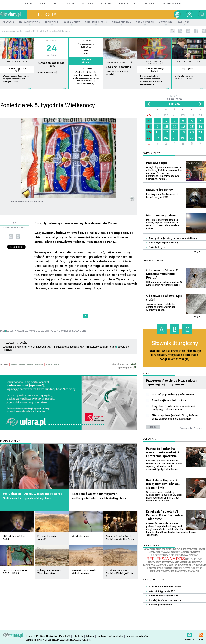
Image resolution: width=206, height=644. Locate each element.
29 (183, 115)
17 (166, 132)
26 (157, 115)
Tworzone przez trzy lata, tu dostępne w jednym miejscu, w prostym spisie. (161, 307)
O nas (29, 636)
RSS (201, 634)
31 (200, 115)
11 (175, 127)
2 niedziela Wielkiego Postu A (154, 70)
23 (157, 138)
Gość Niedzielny (128, 4)
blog (42, 4)
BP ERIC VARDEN (162, 549)
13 (192, 127)
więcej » (17, 90)
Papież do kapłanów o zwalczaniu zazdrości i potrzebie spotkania (163, 452)
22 (149, 138)
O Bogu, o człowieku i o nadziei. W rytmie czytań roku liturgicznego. (164, 284)
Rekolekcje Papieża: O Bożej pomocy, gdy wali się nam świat (163, 484)
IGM (36, 636)
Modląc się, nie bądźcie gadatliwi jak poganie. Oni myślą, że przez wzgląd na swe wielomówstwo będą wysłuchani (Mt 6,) (86, 78)
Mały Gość (150, 4)
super (57, 364)
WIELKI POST (177, 565)
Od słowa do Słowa (153, 261)
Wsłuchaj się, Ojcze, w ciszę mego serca (33, 494)
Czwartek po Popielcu (14, 347)
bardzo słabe (18, 364)
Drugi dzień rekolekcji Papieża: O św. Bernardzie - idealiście (165, 515)
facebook (196, 31)
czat (55, 4)
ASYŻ (148, 549)
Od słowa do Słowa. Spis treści (164, 298)
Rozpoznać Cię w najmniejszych (95, 494)
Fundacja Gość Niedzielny (110, 636)
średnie (39, 364)
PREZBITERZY (160, 555)
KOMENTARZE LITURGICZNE (44, 331)
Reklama (90, 636)
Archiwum (198, 428)
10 (166, 127)
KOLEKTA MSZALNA (17, 331)
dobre (49, 364)
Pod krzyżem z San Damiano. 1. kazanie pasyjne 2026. (162, 196)
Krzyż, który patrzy (160, 190)
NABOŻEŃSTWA (190, 552)
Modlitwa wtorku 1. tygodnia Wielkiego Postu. (27, 498)
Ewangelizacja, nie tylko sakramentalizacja (173, 238)
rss (180, 31)
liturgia (45, 14)
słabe (30, 364)
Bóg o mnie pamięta (118, 67)
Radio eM (106, 4)
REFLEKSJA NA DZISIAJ (184, 555)
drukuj (18, 237)
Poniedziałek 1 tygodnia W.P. (69, 347)
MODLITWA (160, 552)
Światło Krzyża (157, 247)
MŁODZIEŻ (174, 552)
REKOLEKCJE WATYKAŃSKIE (166, 562)
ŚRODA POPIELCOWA (177, 568)
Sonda (146, 374)
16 (157, 132)
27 (166, 115)
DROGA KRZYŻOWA (185, 549)
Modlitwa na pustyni (161, 215)
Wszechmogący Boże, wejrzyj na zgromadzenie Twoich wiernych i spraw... (16, 79)
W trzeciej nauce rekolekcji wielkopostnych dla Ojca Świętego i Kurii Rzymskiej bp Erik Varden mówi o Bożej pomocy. (164, 496)
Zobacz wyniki (186, 428)
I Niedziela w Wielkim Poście (101, 347)
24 (166, 138)
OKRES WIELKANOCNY (74, 331)
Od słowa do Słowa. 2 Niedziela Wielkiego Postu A (162, 274)
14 (200, 127)
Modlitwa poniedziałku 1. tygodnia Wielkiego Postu (99, 498)
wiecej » (51, 90)
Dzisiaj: (175, 98)
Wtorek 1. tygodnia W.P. (17, 70)
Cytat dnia (86, 69)
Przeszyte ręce (157, 163)
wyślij (11, 237)
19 (183, 132)
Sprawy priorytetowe (161, 605)
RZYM (188, 562)
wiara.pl (13, 14)
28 (175, 115)
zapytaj (70, 4)
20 (192, 132)
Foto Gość (78, 636)
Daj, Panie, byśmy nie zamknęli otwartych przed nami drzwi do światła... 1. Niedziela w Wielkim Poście (163, 224)
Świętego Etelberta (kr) (47, 72)
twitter (204, 31)
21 (200, 132)
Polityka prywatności (137, 636)
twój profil (190, 14)
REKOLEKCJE (194, 559)
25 (149, 115)
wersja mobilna (172, 4)
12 (183, 127)
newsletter (188, 31)
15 (149, 132)
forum (28, 4)
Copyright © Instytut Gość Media (42, 640)
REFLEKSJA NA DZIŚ (166, 559)
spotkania (87, 4)
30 (192, 115)
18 (175, 132)
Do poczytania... (189, 69)
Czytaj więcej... (120, 90)
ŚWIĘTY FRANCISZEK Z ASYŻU (180, 571)
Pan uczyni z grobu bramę (163, 243)
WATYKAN (162, 565)
